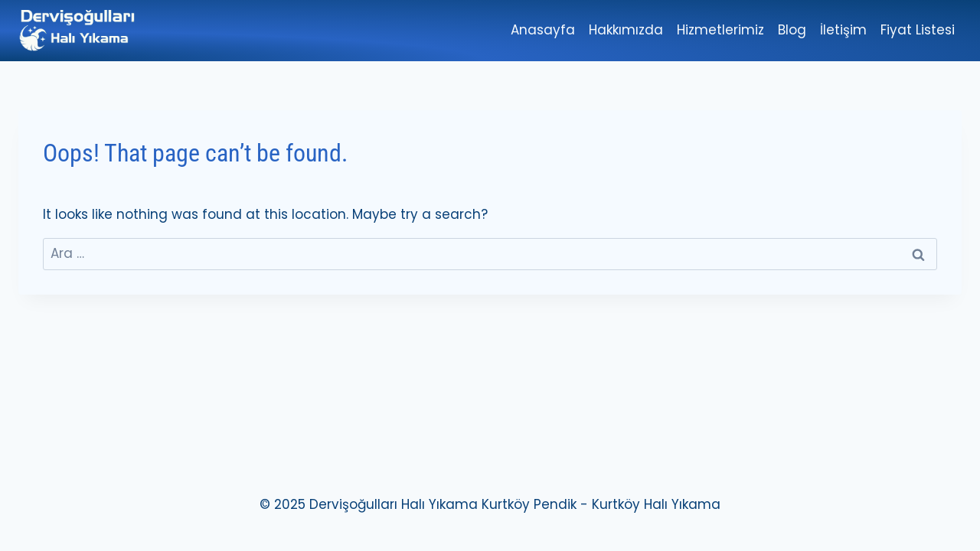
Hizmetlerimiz (720, 30)
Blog (792, 30)
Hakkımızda (626, 30)
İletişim (843, 30)
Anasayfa (543, 30)
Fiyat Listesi (918, 30)
